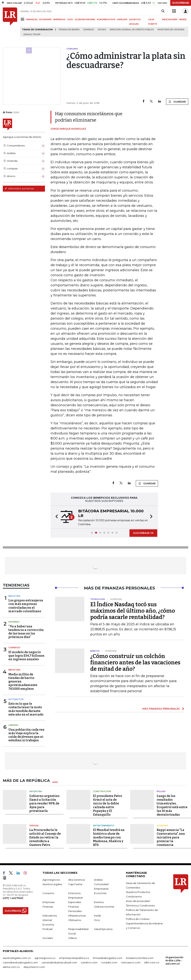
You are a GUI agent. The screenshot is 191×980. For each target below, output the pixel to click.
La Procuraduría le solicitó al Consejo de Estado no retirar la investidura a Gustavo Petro (45, 837)
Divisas (102, 30)
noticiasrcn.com (131, 962)
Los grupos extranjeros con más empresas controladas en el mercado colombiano (26, 606)
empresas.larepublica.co (74, 958)
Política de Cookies (138, 919)
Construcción (102, 791)
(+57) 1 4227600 (13, 898)
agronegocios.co (45, 958)
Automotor (16, 699)
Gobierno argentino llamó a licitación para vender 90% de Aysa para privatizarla (44, 803)
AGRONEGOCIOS (106, 19)
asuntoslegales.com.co (17, 958)
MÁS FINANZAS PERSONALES (161, 709)
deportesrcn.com (34, 967)
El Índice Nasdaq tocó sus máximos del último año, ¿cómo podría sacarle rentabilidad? (133, 611)
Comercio (89, 30)
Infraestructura (77, 916)
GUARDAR (177, 102)
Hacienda (14, 622)
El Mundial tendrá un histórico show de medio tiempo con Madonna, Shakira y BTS (109, 837)
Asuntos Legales (52, 884)
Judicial (34, 826)
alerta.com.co (11, 967)
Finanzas (48, 907)
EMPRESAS (59, 19)
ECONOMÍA (46, 19)
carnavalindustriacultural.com (59, 962)
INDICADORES (170, 19)
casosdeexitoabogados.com (20, 962)
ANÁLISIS (122, 19)
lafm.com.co (152, 962)
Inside (98, 916)
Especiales (75, 902)
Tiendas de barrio (69, 30)
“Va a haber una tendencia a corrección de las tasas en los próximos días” (26, 632)
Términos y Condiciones (140, 905)
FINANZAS (32, 19)
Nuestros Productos (138, 892)
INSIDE (183, 19)
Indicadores (50, 916)
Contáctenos (134, 897)
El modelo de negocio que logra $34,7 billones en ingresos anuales (26, 656)
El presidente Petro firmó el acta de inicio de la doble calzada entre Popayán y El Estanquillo (108, 805)
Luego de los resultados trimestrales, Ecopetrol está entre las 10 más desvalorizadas (172, 805)
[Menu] (23, 19)
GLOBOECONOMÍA (85, 19)
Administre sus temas (19, 188)
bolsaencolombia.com (140, 958)
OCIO (70, 19)
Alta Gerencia (76, 880)
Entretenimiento (104, 826)
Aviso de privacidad (138, 901)
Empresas (48, 902)
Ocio (97, 920)
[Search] (163, 11)
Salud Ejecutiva (103, 929)
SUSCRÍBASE (181, 3)
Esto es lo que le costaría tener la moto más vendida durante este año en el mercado (26, 709)
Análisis (98, 880)
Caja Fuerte (75, 884)
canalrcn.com (89, 962)
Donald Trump (32, 34)
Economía (100, 893)
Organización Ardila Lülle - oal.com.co (174, 960)
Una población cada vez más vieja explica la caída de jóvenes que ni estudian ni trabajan (26, 735)
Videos (72, 938)
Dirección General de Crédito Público (132, 30)
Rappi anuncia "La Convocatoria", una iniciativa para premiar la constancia (171, 837)
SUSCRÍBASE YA (143, 533)
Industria (14, 596)
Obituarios (75, 920)
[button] (56, 517)
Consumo (162, 826)
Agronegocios (51, 880)
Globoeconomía (104, 907)
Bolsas (161, 791)
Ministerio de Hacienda (171, 30)
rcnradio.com (109, 962)
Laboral (13, 725)
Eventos (99, 902)
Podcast (48, 929)
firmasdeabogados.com (108, 958)
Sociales (48, 938)
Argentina (36, 791)
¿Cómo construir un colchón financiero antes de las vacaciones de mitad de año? (135, 662)
